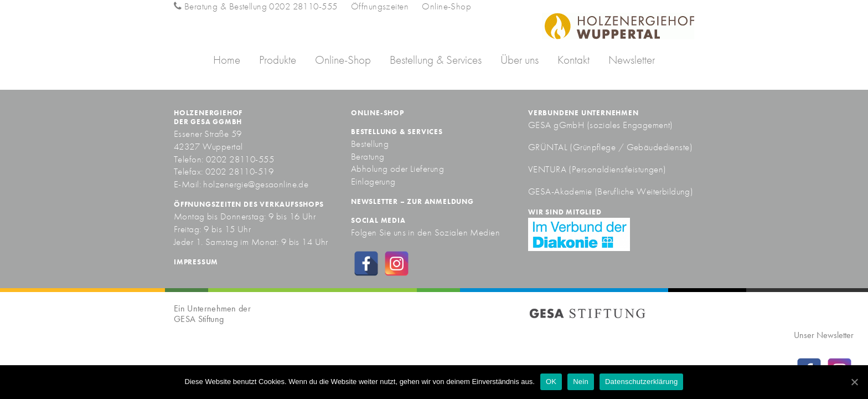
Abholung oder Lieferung (397, 168)
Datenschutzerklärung (641, 382)
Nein (581, 382)
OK (551, 382)
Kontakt (573, 60)
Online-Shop (446, 6)
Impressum (196, 262)
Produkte (278, 60)
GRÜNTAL (549, 147)
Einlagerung (373, 181)
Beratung (368, 156)
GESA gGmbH (556, 125)
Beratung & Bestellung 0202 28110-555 (255, 6)
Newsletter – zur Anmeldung (412, 201)
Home (227, 60)
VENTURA (548, 169)
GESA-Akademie (560, 191)
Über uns (520, 60)
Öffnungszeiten (380, 6)
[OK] (854, 382)
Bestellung (370, 144)
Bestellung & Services (436, 60)
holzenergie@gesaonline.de (256, 184)
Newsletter (632, 60)
